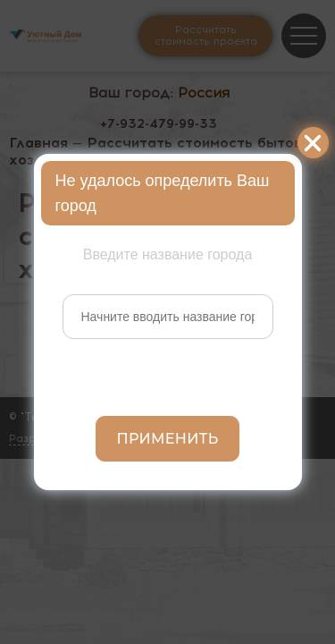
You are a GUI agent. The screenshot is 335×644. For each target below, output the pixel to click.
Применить (168, 439)
